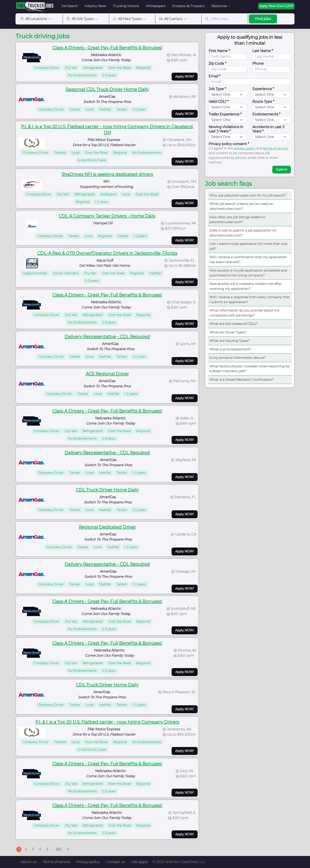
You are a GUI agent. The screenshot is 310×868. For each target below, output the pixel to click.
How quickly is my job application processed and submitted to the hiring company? (248, 273)
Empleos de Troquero (188, 6)
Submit (282, 170)
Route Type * (263, 102)
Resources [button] (219, 6)
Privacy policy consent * (229, 144)
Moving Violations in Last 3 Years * (226, 129)
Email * (215, 76)
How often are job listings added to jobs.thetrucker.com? (237, 219)
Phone (258, 64)
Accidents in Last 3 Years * (268, 129)
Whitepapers (156, 6)
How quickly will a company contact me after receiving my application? (246, 286)
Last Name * (263, 51)
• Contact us (115, 862)
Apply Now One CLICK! (276, 6)
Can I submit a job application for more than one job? (248, 246)
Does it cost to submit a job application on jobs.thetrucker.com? (243, 233)
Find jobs (263, 19)
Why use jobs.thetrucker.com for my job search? (248, 195)
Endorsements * (266, 114)
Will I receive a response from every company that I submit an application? (250, 299)
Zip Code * (217, 64)
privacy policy (245, 148)
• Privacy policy (87, 862)
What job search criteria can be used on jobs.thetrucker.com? (241, 206)
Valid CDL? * (219, 102)
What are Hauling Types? (230, 341)
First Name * (219, 51)
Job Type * (217, 89)
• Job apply (139, 862)
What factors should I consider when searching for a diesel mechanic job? (250, 369)
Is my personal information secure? (238, 358)
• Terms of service (56, 862)
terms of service (276, 148)
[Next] (68, 849)
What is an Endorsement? (230, 349)
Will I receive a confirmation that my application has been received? (248, 259)
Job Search (69, 6)
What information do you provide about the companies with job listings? (244, 313)
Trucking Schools (126, 6)
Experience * (263, 89)
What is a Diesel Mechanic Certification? (242, 380)
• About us (28, 862)
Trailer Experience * (225, 114)
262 (59, 849)
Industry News (95, 6)
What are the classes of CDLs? (234, 324)
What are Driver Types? (228, 332)
